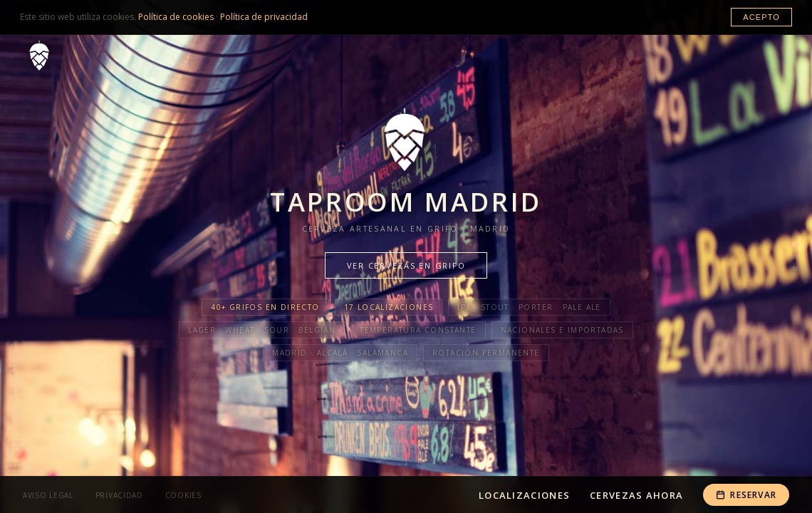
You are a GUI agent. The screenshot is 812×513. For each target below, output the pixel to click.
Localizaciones (524, 495)
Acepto (761, 17)
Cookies (183, 495)
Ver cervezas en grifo (406, 265)
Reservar (746, 495)
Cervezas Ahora (636, 495)
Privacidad (119, 495)
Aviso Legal (48, 495)
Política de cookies (176, 17)
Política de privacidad (264, 17)
